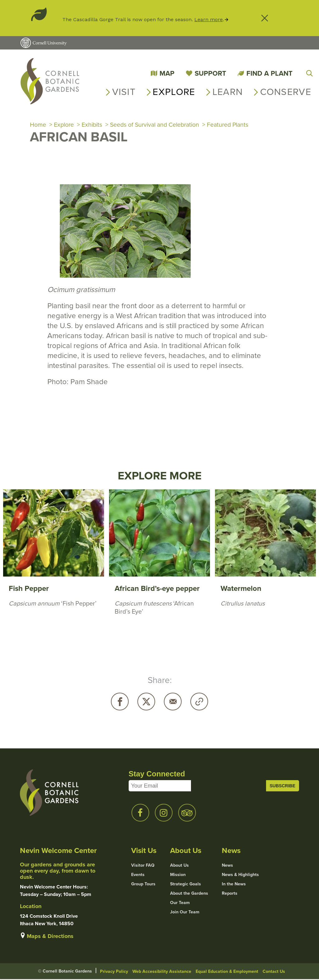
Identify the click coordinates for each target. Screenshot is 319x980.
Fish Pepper (29, 589)
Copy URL (199, 702)
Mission (178, 875)
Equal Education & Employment (227, 972)
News (227, 866)
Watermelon (241, 589)
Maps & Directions (50, 937)
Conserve (286, 92)
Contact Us (274, 972)
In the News (234, 885)
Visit (124, 92)
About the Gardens (189, 894)
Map (167, 73)
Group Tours (143, 885)
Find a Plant (269, 73)
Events (138, 875)
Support (210, 73)
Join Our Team (185, 913)
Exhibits (93, 125)
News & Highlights (240, 875)
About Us (179, 866)
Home (38, 125)
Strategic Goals (186, 885)
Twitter (146, 702)
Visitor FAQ (143, 866)
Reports (230, 894)
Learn (228, 92)
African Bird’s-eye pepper (157, 589)
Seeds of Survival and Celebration (158, 125)
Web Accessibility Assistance (162, 972)
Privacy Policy (114, 972)
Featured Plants (235, 125)
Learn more (209, 19)
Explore (174, 92)
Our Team (180, 903)
